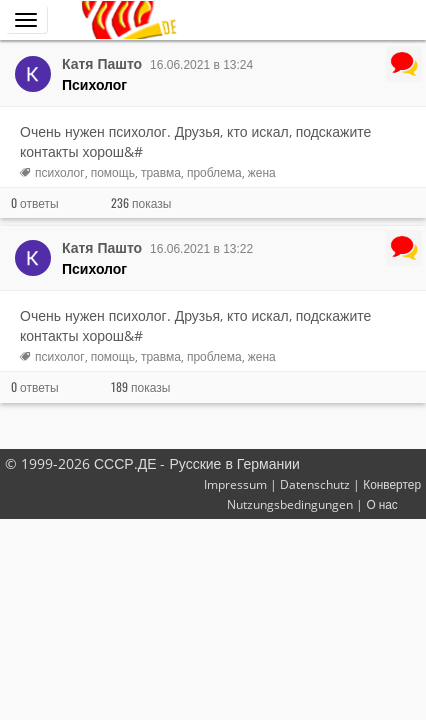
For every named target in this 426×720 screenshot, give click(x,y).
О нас (381, 504)
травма (161, 172)
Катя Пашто (102, 64)
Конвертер (392, 484)
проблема (214, 172)
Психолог (94, 85)
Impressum (235, 484)
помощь (113, 172)
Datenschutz (315, 484)
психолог (60, 172)
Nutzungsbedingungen (290, 504)
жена (262, 172)
